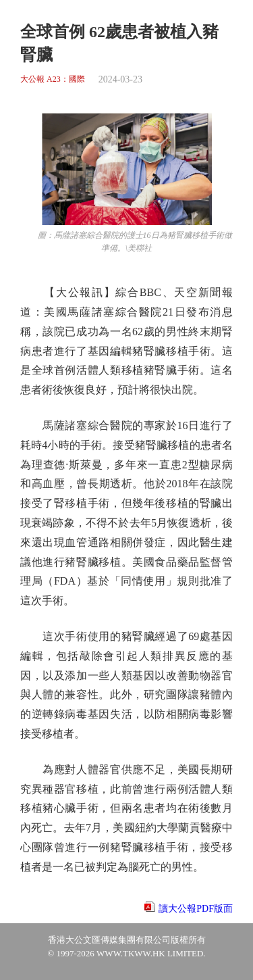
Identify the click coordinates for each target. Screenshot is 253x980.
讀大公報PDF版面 (196, 909)
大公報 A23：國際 (53, 79)
